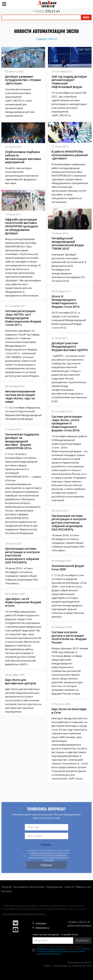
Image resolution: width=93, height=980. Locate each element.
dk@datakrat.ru (42, 928)
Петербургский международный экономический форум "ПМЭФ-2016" (68, 244)
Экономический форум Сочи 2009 (68, 568)
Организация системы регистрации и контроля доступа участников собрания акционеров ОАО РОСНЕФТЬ (69, 523)
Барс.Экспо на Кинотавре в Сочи (69, 711)
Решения (7, 887)
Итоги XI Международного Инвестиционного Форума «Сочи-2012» (66, 302)
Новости (69, 887)
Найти (86, 17)
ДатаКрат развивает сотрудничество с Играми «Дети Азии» (23, 80)
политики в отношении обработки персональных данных (48, 856)
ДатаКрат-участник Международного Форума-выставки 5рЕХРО (70, 347)
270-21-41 (46, 11)
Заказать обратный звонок (79, 926)
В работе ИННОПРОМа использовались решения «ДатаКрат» (70, 155)
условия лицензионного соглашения (56, 859)
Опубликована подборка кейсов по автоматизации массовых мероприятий (23, 157)
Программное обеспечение (29, 887)
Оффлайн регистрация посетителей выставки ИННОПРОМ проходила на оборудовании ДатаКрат (22, 227)
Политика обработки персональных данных (23, 914)
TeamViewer (41, 923)
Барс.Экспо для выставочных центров (20, 682)
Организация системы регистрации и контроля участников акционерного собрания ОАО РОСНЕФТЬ (22, 556)
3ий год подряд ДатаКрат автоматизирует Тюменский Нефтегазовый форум (69, 82)
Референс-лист (83, 887)
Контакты (7, 891)
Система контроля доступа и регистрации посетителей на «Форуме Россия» (69, 637)
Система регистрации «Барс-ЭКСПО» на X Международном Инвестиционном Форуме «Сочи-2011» (23, 318)
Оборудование (54, 887)
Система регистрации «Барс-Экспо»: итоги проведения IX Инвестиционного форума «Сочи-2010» (67, 424)
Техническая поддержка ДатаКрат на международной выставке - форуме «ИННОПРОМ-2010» (22, 441)
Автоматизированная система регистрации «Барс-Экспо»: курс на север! (20, 397)
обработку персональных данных (45, 853)
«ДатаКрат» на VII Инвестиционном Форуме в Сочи (23, 602)
